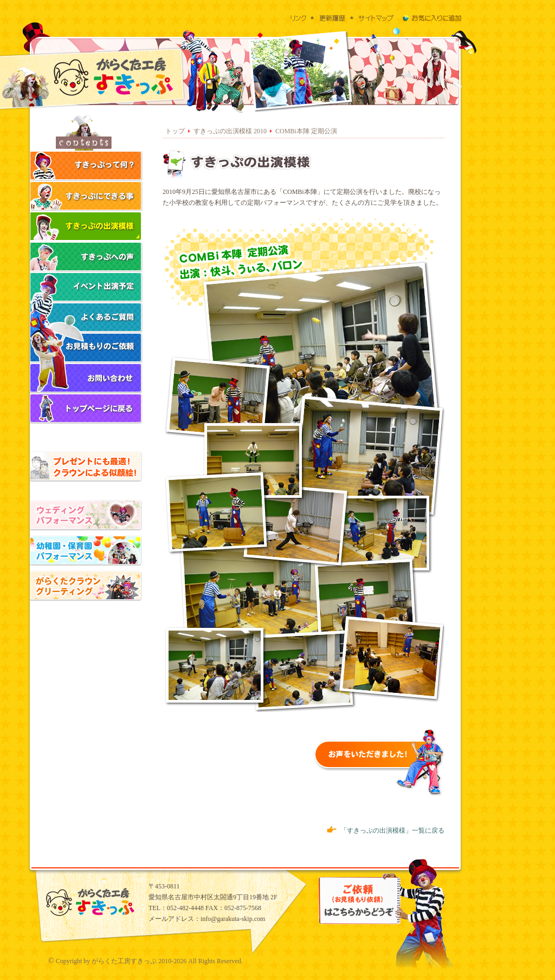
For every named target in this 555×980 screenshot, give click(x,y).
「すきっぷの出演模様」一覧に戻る (386, 830)
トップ (175, 131)
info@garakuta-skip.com (233, 919)
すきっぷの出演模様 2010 (230, 131)
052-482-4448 (185, 908)
